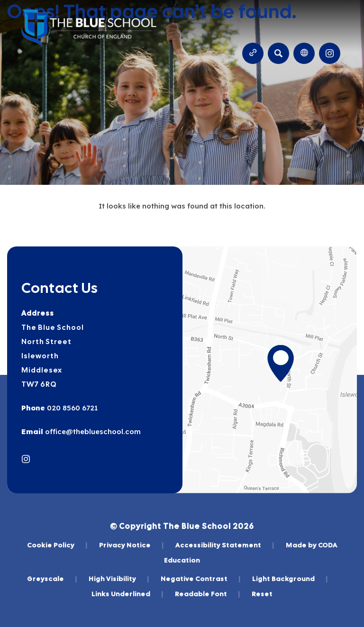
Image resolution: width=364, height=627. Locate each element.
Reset (262, 594)
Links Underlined (127, 594)
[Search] (278, 53)
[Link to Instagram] (330, 53)
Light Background (290, 579)
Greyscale (52, 579)
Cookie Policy (57, 545)
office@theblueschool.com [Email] (92, 432)
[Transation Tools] (304, 53)
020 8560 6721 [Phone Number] (71, 408)
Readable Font (208, 594)
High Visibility (119, 579)
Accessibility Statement (225, 545)
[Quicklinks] (253, 53)
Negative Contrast (201, 579)
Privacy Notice (132, 545)
